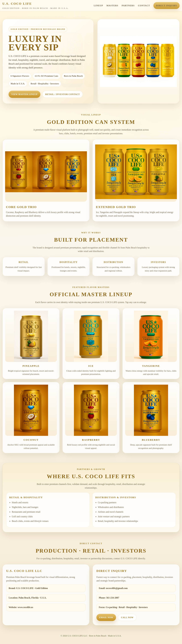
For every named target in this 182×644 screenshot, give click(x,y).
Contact (144, 5)
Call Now (127, 617)
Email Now (106, 617)
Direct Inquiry (167, 5)
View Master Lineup (24, 94)
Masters (112, 5)
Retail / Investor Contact (63, 94)
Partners (128, 5)
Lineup (98, 5)
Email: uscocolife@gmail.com (113, 588)
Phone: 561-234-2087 (109, 598)
